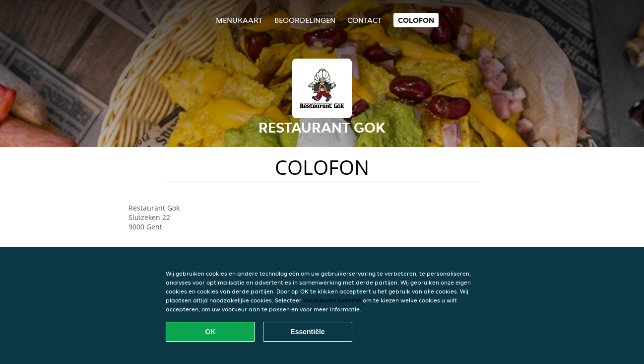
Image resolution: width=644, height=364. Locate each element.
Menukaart (239, 20)
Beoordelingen (305, 20)
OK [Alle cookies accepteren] (211, 332)
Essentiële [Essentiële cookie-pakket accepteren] (307, 332)
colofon (416, 20)
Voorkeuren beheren (332, 300)
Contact (364, 20)
